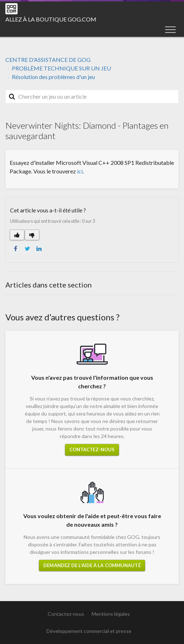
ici (80, 171)
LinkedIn (39, 249)
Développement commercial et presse (89, 631)
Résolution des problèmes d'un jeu (53, 77)
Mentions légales (111, 614)
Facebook (15, 249)
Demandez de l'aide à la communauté (92, 565)
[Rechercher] (92, 97)
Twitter (27, 249)
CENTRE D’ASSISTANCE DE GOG (48, 60)
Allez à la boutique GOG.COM (51, 19)
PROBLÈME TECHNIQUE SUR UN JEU (61, 68)
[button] (170, 29)
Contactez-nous (92, 449)
